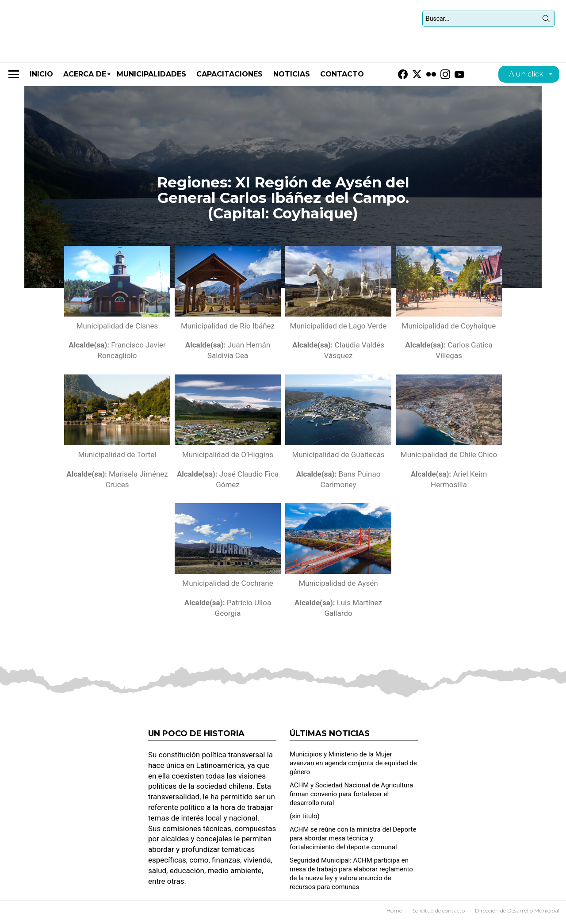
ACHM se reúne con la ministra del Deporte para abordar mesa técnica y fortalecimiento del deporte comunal (353, 841)
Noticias (292, 77)
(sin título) (305, 819)
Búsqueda (546, 22)
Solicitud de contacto (438, 913)
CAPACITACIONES (229, 77)
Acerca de (85, 81)
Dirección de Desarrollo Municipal (517, 913)
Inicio (41, 77)
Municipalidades (151, 77)
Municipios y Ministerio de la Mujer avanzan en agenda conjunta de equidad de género (353, 766)
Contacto (342, 77)
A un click (526, 78)
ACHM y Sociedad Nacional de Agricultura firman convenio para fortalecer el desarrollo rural (351, 797)
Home (394, 913)
